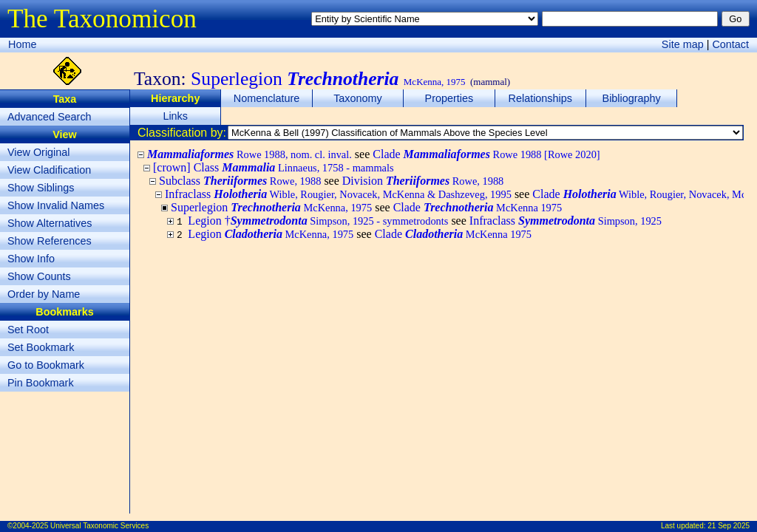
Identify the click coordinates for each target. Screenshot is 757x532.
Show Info (31, 259)
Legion (271, 234)
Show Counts (39, 276)
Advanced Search (50, 117)
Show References (50, 241)
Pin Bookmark (41, 383)
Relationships (540, 98)
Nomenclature (267, 98)
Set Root (28, 330)
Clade (486, 154)
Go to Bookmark (46, 365)
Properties (449, 98)
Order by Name (44, 294)
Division (423, 181)
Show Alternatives (50, 223)
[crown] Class (274, 167)
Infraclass (338, 194)
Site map (683, 44)
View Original (39, 152)
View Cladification (49, 170)
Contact (730, 44)
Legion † (318, 221)
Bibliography (632, 98)
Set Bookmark (41, 347)
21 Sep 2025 (729, 526)
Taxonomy (358, 98)
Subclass (240, 181)
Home (22, 44)
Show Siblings (41, 188)
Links (175, 116)
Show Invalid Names (56, 205)
